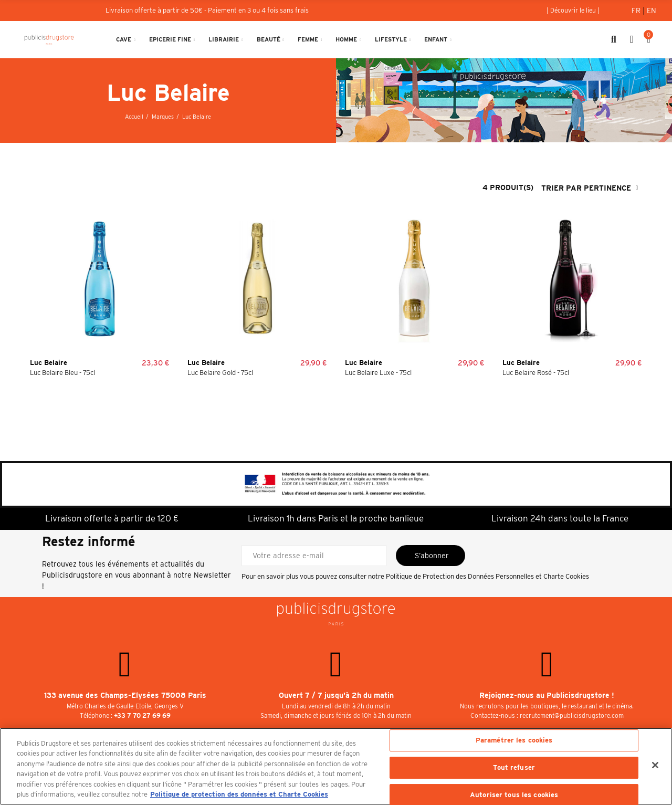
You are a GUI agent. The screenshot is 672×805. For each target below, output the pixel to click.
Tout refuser (514, 767)
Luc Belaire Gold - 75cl (220, 373)
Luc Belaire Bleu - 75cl (62, 373)
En (652, 11)
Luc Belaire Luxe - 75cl (378, 373)
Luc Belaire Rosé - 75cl (536, 373)
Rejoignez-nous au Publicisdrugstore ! (547, 695)
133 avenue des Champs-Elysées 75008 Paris (125, 695)
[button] (573, 11)
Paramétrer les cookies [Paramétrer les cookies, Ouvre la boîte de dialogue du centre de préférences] (514, 741)
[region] (336, 766)
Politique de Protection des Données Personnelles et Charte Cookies (487, 576)
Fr (637, 11)
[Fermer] (655, 765)
